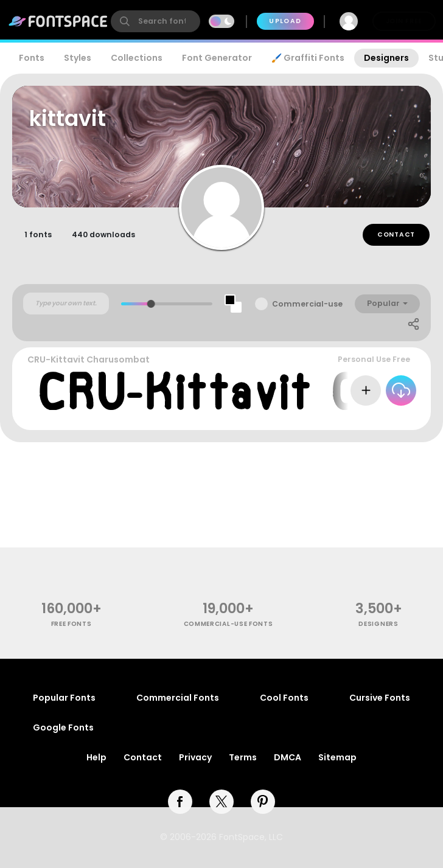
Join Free (404, 21)
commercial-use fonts (228, 624)
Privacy (195, 757)
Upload (285, 21)
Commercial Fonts (178, 698)
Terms (243, 757)
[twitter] (221, 802)
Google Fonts (63, 727)
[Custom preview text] (66, 304)
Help (96, 757)
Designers (386, 58)
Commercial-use (307, 304)
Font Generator (217, 58)
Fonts (32, 58)
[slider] (151, 304)
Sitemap (337, 757)
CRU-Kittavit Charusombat (89, 359)
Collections (137, 58)
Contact (396, 234)
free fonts (72, 624)
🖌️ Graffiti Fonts (308, 58)
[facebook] (180, 802)
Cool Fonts (284, 698)
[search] (155, 21)
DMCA (288, 757)
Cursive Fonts (380, 698)
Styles (78, 58)
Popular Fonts (64, 698)
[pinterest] (263, 802)
